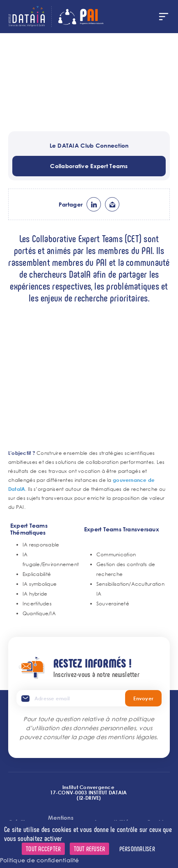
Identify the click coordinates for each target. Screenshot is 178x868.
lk (94, 204)
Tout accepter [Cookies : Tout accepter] (43, 849)
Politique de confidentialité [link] (40, 860)
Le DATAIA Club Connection (89, 145)
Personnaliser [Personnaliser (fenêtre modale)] (137, 849)
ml (112, 204)
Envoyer (143, 698)
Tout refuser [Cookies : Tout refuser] (90, 849)
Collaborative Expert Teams (89, 166)
